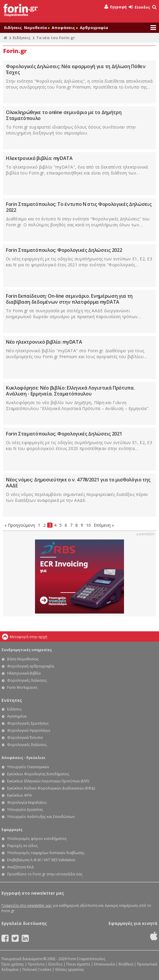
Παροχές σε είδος (22, 846)
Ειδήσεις (13, 28)
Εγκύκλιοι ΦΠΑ (20, 795)
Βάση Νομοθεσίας (23, 659)
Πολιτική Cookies (37, 969)
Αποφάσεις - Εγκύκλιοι (23, 758)
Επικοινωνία (104, 964)
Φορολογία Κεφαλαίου (27, 802)
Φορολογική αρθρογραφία (31, 666)
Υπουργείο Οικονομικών (28, 767)
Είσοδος (139, 7)
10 (88, 525)
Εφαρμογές (12, 830)
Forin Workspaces (22, 687)
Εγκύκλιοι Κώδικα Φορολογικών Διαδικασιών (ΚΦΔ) (51, 788)
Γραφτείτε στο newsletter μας (27, 905)
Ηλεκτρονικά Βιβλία (24, 673)
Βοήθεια (126, 964)
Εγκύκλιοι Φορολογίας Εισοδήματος (38, 774)
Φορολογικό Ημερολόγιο (29, 730)
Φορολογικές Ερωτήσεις (28, 723)
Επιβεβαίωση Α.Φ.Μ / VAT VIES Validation (41, 860)
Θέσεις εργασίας (70, 969)
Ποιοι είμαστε (78, 964)
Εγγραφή (116, 7)
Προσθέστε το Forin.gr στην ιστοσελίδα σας (45, 874)
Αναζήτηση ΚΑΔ (20, 867)
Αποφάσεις (65, 28)
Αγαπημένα (17, 716)
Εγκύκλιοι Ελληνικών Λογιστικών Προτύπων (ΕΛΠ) (48, 781)
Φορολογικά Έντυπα (25, 738)
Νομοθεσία (37, 28)
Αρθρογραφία (94, 28)
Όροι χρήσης (13, 964)
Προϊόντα (36, 964)
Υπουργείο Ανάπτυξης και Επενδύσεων (41, 817)
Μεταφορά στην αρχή (28, 637)
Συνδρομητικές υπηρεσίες (27, 650)
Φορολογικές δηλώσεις (27, 680)
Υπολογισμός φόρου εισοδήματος (37, 839)
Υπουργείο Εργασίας (25, 810)
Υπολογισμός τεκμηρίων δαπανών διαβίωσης (46, 853)
